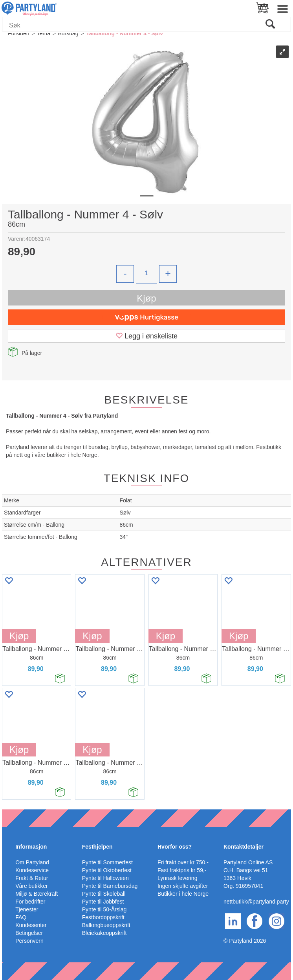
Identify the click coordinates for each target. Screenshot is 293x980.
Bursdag (68, 33)
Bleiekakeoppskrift (104, 933)
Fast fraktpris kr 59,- (182, 870)
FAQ (21, 917)
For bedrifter (30, 902)
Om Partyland (32, 862)
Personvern (29, 941)
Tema (44, 33)
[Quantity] (146, 273)
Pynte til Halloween (105, 878)
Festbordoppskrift (103, 917)
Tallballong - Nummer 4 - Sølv (125, 33)
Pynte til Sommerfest (107, 862)
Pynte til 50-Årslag (104, 909)
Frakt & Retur (32, 878)
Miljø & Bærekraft (37, 894)
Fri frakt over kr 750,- (183, 862)
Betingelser (29, 933)
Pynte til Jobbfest (103, 902)
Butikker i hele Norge (183, 894)
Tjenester (27, 909)
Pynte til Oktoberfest (107, 870)
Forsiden (18, 33)
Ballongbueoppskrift (106, 925)
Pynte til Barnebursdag (110, 886)
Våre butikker (31, 886)
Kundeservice (32, 870)
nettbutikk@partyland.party (256, 902)
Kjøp (146, 298)
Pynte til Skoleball (104, 894)
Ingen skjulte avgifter (183, 886)
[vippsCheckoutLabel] (146, 317)
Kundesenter (31, 925)
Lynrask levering (177, 878)
